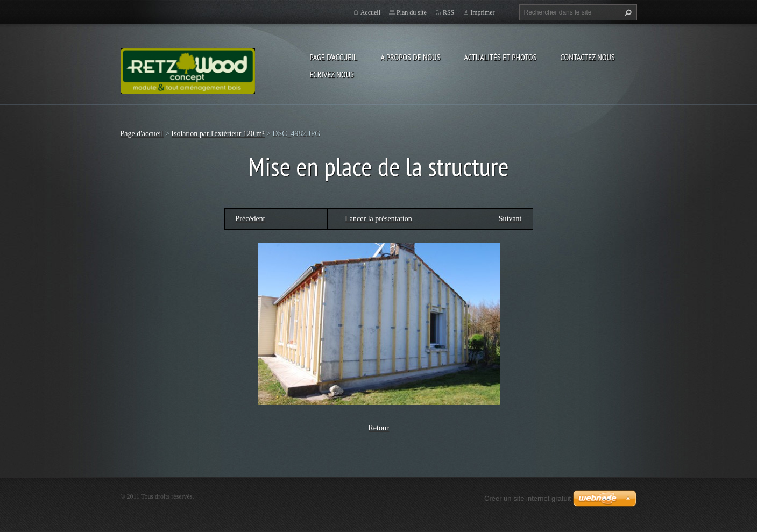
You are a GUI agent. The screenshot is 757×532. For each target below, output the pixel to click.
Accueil (370, 12)
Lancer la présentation (378, 219)
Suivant (510, 219)
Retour (378, 428)
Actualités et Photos (500, 57)
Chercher (627, 12)
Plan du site (412, 12)
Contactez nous (587, 57)
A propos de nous (411, 57)
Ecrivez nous (332, 74)
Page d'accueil (334, 57)
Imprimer (482, 12)
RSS (448, 12)
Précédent (250, 219)
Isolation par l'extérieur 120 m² (218, 134)
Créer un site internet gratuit (528, 498)
